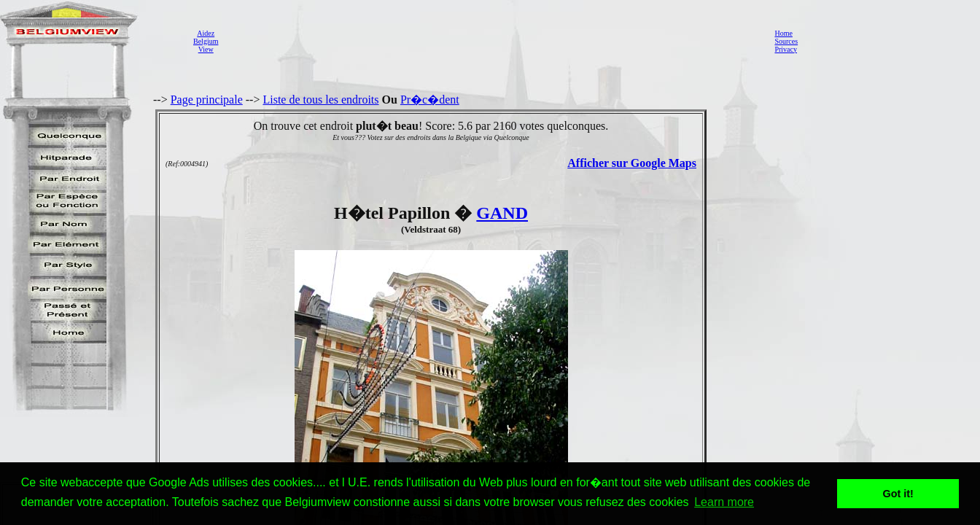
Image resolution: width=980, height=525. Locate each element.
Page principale (207, 100)
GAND (502, 213)
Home (783, 33)
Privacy (786, 49)
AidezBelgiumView (206, 41)
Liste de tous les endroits (320, 100)
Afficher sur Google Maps (632, 163)
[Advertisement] (492, 41)
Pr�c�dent (430, 100)
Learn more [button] (724, 502)
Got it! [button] (898, 494)
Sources (786, 41)
